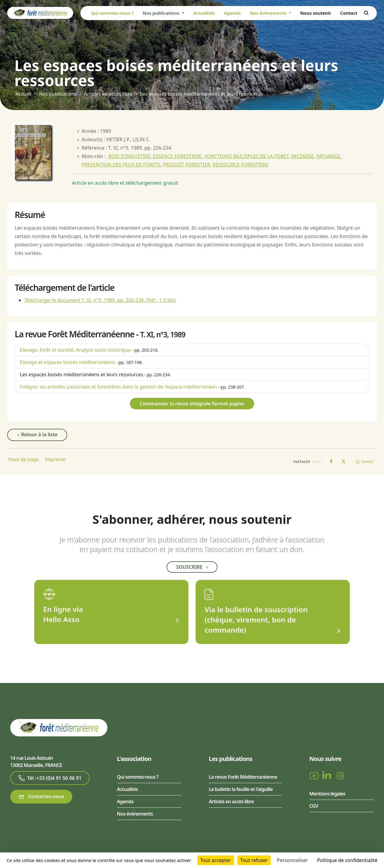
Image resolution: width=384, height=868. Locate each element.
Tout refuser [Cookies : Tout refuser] (254, 860)
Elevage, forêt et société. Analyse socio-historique (75, 350)
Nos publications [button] (162, 13)
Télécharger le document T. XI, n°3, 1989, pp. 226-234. (100, 300)
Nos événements (135, 814)
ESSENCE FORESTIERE (177, 156)
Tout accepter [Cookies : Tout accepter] (216, 860)
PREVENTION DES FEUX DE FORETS (121, 165)
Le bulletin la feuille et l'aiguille (241, 789)
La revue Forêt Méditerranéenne (243, 777)
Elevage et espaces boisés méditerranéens (67, 362)
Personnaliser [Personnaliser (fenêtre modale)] (292, 860)
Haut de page (24, 459)
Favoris (364, 462)
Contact (349, 13)
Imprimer (55, 459)
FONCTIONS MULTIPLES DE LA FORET (246, 156)
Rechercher (366, 13)
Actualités (204, 13)
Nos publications (58, 94)
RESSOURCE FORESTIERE (241, 165)
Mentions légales (327, 794)
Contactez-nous (41, 796)
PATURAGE (328, 156)
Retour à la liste (37, 435)
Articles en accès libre (108, 94)
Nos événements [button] (268, 13)
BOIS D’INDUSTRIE (129, 156)
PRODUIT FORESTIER (186, 165)
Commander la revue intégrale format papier (192, 404)
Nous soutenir (316, 13)
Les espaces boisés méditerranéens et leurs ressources (81, 374)
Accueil (24, 94)
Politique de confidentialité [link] (347, 860)
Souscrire (192, 567)
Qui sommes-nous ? (112, 13)
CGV (314, 806)
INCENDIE (303, 156)
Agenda (232, 13)
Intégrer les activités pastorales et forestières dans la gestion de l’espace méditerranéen (118, 387)
